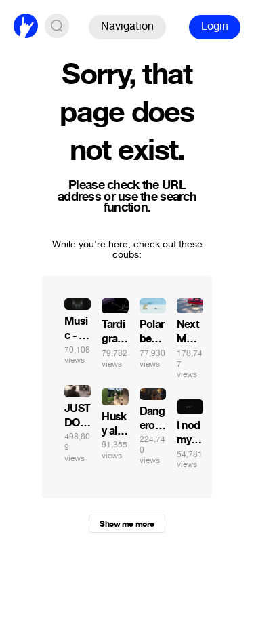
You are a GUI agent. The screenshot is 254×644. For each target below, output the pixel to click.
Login (215, 26)
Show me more (127, 524)
